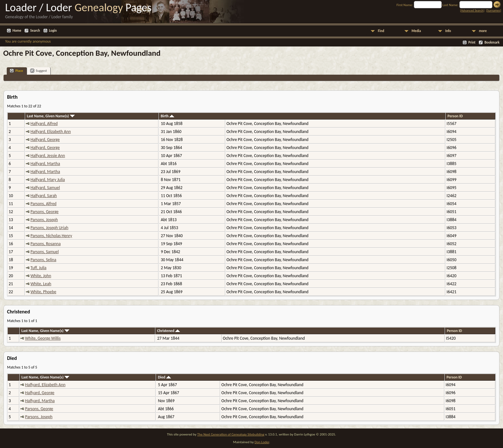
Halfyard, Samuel (45, 188)
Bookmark (492, 42)
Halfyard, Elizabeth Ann (51, 132)
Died (164, 377)
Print (472, 42)
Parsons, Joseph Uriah (49, 228)
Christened (169, 331)
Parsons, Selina (43, 260)
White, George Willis (43, 338)
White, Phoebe (43, 292)
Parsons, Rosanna (46, 244)
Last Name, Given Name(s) (51, 116)
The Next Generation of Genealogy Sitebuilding (231, 434)
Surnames (493, 10)
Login (53, 31)
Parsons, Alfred (43, 204)
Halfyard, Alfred (44, 124)
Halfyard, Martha (45, 164)
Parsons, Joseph (44, 220)
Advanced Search (472, 10)
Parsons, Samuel (45, 252)
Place (16, 71)
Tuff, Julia (38, 268)
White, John (41, 276)
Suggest (39, 71)
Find (381, 31)
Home (17, 31)
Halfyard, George (45, 140)
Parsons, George (45, 212)
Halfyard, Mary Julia (48, 180)
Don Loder (262, 442)
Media (416, 31)
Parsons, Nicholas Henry (51, 236)
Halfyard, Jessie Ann (48, 156)
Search (35, 31)
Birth (167, 116)
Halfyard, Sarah (44, 196)
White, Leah (41, 284)
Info (448, 31)
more (483, 31)
